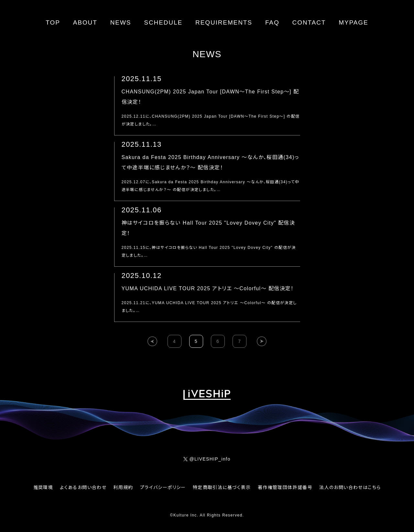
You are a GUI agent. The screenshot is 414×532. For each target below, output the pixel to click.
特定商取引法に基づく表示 (222, 487)
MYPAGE (353, 22)
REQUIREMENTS (224, 22)
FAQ (272, 22)
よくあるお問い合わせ (83, 487)
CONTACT (309, 22)
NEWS (121, 22)
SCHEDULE (163, 22)
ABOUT (85, 22)
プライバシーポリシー (163, 487)
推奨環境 (43, 487)
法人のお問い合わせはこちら (350, 487)
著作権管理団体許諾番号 (285, 487)
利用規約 (123, 487)
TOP (53, 22)
